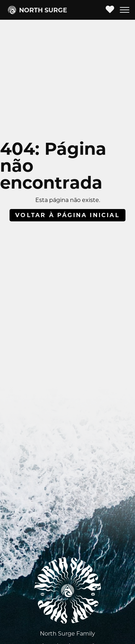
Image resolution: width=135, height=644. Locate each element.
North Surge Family (67, 634)
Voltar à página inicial (67, 215)
